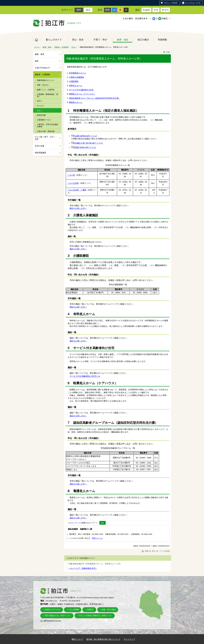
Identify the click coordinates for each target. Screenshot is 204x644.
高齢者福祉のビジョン (46, 80)
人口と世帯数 (74, 610)
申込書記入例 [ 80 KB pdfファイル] (87, 143)
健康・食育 (40, 54)
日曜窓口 (90, 610)
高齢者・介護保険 (61, 47)
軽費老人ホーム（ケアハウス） (82, 94)
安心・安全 (78, 40)
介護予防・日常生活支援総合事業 (47, 126)
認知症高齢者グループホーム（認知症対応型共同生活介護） (95, 98)
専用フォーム (97, 538)
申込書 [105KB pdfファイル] (84, 136)
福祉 (37, 61)
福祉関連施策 (40, 153)
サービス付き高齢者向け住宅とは (85, 376)
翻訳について (77, 639)
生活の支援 (40, 146)
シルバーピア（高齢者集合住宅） (83, 568)
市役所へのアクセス (53, 610)
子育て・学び (100, 40)
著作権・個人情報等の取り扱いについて (103, 639)
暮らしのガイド (54, 40)
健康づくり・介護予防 (46, 90)
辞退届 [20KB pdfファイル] (83, 147)
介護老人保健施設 (77, 77)
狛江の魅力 (143, 40)
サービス (40, 106)
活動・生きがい (43, 85)
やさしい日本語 (171, 3)
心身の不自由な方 (42, 68)
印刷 (166, 52)
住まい (74, 47)
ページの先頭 (163, 551)
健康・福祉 (123, 40)
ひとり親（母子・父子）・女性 (46, 138)
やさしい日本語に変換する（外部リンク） (96, 616)
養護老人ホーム (76, 102)
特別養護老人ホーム (78, 73)
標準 (79, 10)
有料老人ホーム (76, 86)
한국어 (165, 10)
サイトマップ (129, 639)
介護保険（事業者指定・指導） (47, 95)
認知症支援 (41, 115)
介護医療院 (74, 81)
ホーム (37, 40)
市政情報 (162, 40)
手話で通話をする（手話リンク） (58, 616)
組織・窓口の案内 (109, 610)
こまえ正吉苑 (73, 183)
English (147, 10)
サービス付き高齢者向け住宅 (81, 90)
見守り (40, 101)
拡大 (88, 10)
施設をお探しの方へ (78, 208)
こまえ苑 (71, 175)
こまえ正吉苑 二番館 (77, 190)
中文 (156, 10)
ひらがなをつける (193, 3)
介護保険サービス (44, 120)
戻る (152, 551)
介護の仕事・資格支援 (46, 131)
